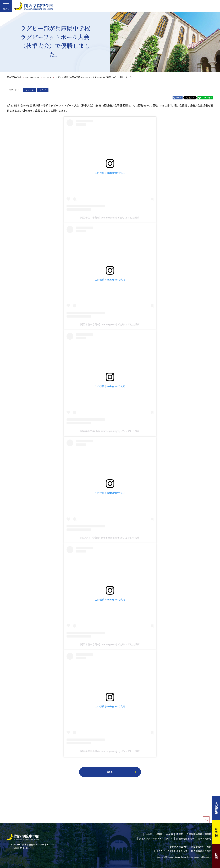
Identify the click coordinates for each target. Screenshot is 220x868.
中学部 (169, 834)
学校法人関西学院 (179, 846)
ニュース (47, 77)
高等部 (180, 834)
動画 (216, 856)
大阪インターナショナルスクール (156, 839)
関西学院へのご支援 (201, 846)
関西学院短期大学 (185, 839)
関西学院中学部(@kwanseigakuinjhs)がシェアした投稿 (110, 218)
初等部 (159, 834)
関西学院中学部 (14, 77)
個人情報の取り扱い (201, 851)
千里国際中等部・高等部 (199, 834)
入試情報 (216, 808)
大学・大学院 (205, 839)
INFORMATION (32, 77)
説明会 (216, 832)
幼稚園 (149, 834)
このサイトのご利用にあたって (172, 851)
